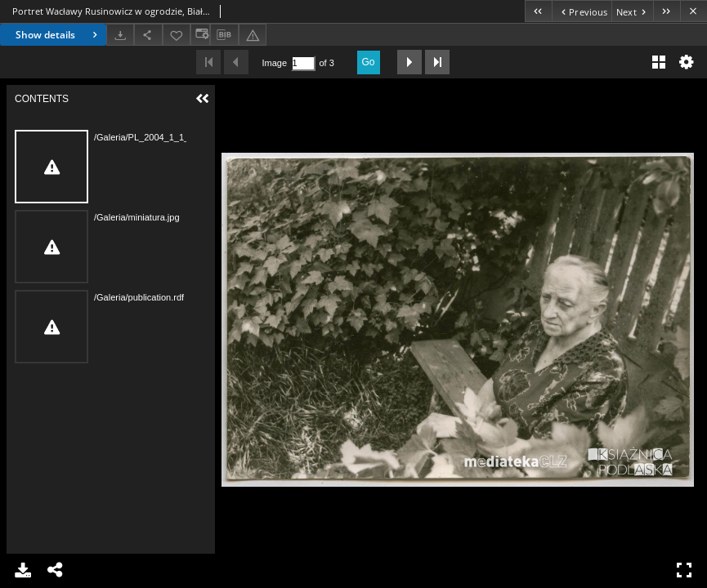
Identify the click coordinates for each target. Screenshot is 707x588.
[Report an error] (253, 35)
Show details (58, 35)
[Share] (148, 35)
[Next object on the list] (632, 11)
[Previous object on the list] (582, 11)
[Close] (694, 11)
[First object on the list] (538, 11)
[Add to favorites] (177, 35)
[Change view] (200, 35)
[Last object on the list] (667, 11)
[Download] (120, 35)
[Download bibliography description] (224, 35)
